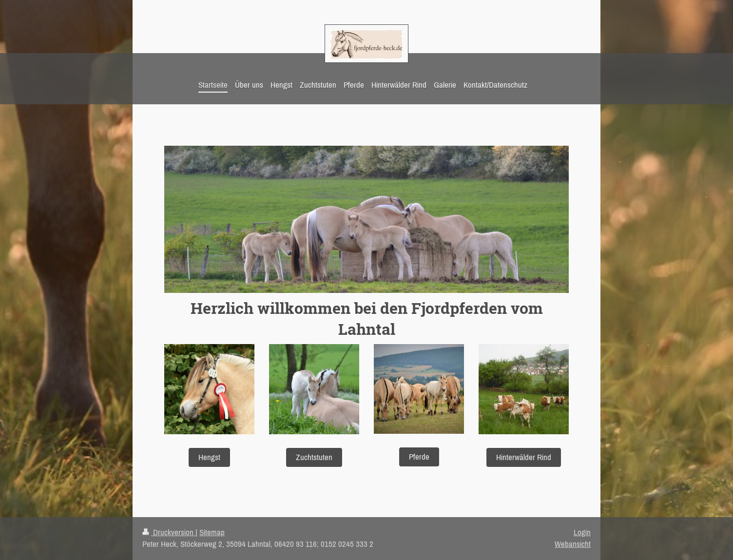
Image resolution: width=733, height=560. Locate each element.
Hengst (209, 457)
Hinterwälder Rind (524, 457)
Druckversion (169, 532)
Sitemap (212, 532)
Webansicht (573, 544)
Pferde (419, 457)
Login (582, 532)
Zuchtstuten (314, 457)
